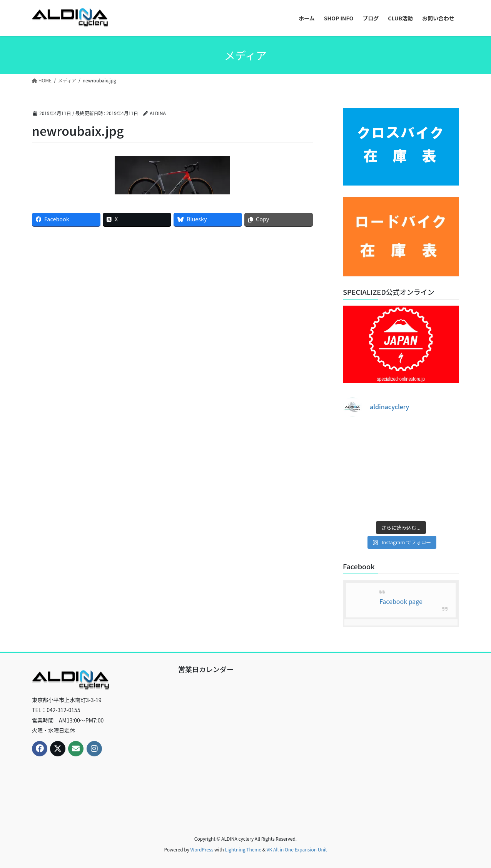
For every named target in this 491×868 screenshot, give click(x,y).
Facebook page (401, 601)
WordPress (202, 849)
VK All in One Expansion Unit (297, 849)
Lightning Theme (243, 849)
